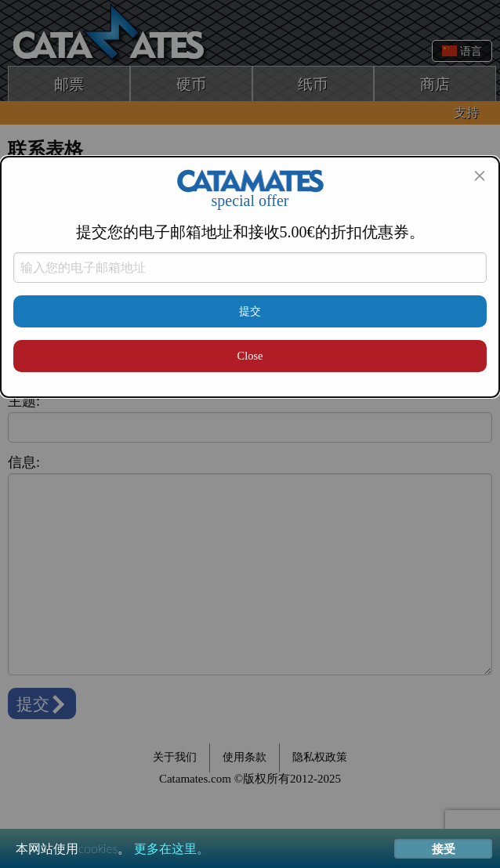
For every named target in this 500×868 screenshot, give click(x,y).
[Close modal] (480, 175)
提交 (250, 311)
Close (250, 356)
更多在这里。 (172, 848)
